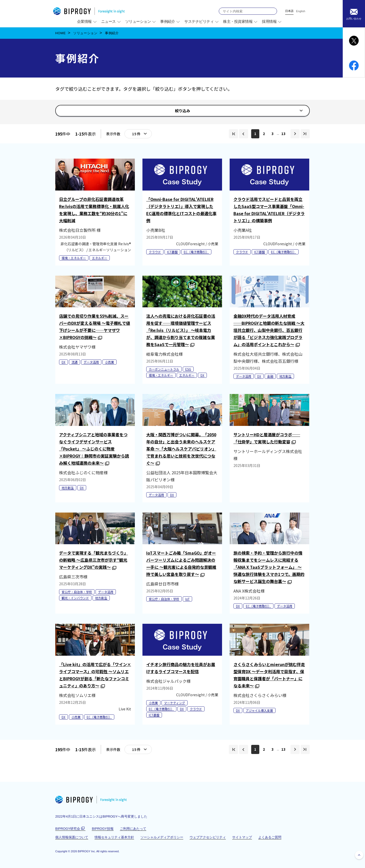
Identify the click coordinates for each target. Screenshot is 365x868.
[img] (233, 134)
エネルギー (100, 258)
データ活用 (91, 362)
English (301, 11)
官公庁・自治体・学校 (77, 592)
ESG (188, 369)
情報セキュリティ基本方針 (114, 837)
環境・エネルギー (74, 258)
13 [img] (283, 134)
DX (63, 362)
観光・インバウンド (75, 598)
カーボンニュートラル (164, 369)
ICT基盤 (172, 252)
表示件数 (113, 134)
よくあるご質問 (270, 837)
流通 (75, 362)
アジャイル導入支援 (259, 710)
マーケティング (175, 703)
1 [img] (255, 134)
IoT (187, 599)
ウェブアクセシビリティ (208, 837)
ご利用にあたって (133, 829)
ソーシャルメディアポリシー (162, 837)
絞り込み (184, 112)
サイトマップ (242, 837)
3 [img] (272, 134)
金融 (270, 376)
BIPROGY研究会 (70, 829)
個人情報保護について (72, 837)
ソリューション (85, 33)
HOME (61, 33)
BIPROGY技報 (103, 829)
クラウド (155, 252)
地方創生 (285, 376)
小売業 (109, 362)
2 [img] (264, 134)
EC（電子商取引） (196, 252)
